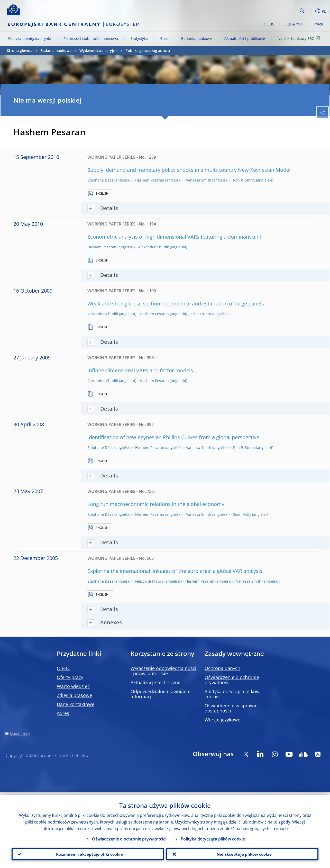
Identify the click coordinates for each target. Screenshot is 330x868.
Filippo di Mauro (149, 581)
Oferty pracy (70, 677)
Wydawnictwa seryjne (98, 51)
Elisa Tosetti (201, 314)
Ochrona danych (222, 668)
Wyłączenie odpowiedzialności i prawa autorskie (163, 671)
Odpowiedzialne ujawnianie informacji (161, 694)
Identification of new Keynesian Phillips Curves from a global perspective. (174, 437)
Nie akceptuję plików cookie (242, 853)
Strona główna (20, 51)
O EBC (269, 24)
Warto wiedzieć (73, 686)
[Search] (272, 10)
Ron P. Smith (244, 180)
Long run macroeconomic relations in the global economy (156, 504)
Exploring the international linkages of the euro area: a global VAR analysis (175, 571)
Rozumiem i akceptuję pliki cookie (88, 853)
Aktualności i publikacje (245, 38)
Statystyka (139, 38)
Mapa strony (20, 734)
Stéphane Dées (100, 180)
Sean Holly (242, 514)
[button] (310, 11)
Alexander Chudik (154, 247)
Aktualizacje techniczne (155, 682)
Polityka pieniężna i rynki (30, 38)
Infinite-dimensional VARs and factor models (140, 370)
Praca (318, 24)
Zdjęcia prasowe (74, 695)
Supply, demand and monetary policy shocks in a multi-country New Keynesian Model (189, 170)
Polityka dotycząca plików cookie (232, 694)
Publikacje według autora (148, 51)
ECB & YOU (294, 24)
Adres (63, 713)
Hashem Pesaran (150, 180)
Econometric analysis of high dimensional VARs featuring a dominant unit (174, 237)
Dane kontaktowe (76, 704)
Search (302, 11)
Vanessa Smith (199, 180)
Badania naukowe (196, 38)
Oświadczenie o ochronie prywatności (232, 680)
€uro (164, 38)
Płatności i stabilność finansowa (91, 38)
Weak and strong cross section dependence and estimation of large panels (176, 304)
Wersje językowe (222, 720)
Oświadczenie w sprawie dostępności (231, 708)
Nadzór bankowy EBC (300, 38)
